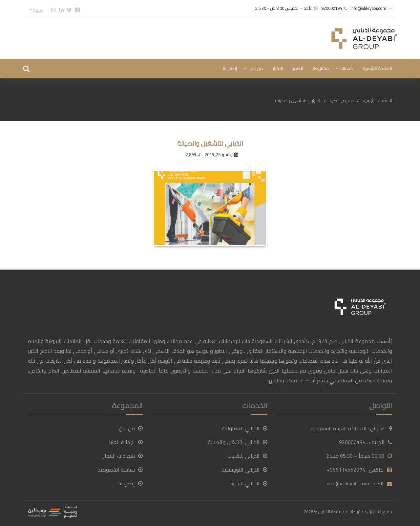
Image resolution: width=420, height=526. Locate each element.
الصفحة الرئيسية (377, 69)
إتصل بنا (230, 69)
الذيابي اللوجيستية (244, 470)
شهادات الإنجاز (123, 456)
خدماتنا (346, 69)
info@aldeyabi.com (368, 8)
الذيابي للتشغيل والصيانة (238, 442)
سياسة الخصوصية (120, 470)
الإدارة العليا (126, 442)
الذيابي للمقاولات (245, 428)
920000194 (332, 8)
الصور (298, 69)
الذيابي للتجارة (249, 483)
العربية (38, 10)
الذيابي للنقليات (247, 456)
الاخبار (278, 69)
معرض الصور (341, 100)
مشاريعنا (321, 69)
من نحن (256, 69)
